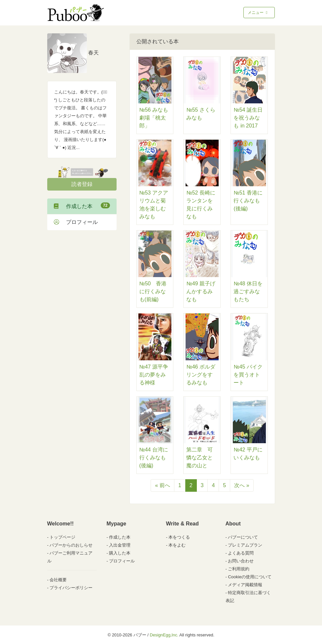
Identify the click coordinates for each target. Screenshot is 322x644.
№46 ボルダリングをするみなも (201, 375)
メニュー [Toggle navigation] (258, 13)
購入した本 (120, 553)
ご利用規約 (239, 569)
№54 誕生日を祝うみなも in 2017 (248, 118)
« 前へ (162, 485)
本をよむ (177, 545)
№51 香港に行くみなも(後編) (248, 201)
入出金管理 (120, 545)
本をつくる (179, 537)
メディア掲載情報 (245, 585)
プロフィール (76, 222)
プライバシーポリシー (71, 588)
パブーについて (243, 537)
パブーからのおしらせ (71, 545)
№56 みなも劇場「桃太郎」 (154, 118)
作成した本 (82, 206)
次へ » (242, 485)
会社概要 (58, 580)
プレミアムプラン (245, 545)
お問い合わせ (241, 561)
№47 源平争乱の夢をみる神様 (154, 375)
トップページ (62, 537)
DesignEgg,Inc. (164, 635)
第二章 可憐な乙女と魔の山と (199, 458)
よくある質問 (241, 553)
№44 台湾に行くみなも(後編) (154, 458)
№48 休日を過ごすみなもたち (248, 291)
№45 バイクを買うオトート (248, 375)
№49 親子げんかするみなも (201, 291)
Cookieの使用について (250, 577)
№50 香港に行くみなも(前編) (153, 291)
